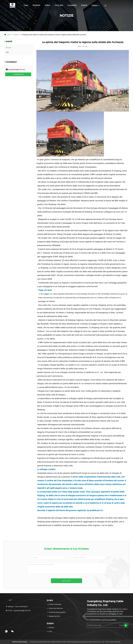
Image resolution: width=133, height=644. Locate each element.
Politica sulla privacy (20, 642)
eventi (84, 5)
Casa (26, 5)
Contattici (72, 5)
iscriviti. (122, 625)
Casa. (9, 35)
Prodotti (36, 5)
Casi (7, 52)
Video (47, 5)
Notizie (16, 35)
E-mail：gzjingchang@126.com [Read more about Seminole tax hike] (18, 611)
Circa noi (59, 5)
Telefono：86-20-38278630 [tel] (17, 607)
